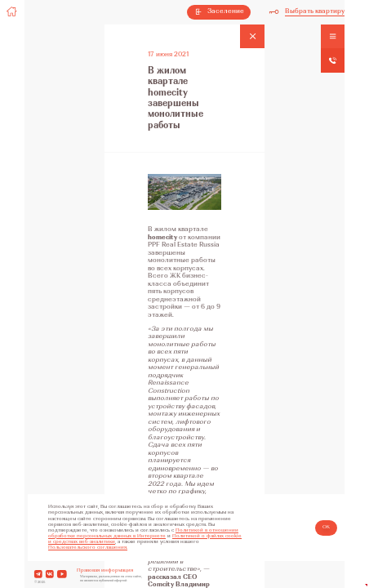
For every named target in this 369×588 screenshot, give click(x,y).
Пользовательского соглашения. (88, 548)
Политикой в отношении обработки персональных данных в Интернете (143, 534)
